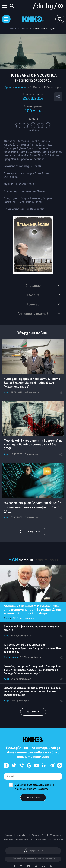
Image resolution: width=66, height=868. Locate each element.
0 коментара (32, 392)
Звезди (8, 618)
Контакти (22, 835)
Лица (6, 700)
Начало (13, 29)
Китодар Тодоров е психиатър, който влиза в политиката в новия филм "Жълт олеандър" (32, 383)
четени (26, 560)
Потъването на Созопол (44, 29)
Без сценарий (11, 657)
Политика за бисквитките (50, 840)
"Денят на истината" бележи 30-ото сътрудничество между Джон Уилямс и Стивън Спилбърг (32, 610)
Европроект (56, 835)
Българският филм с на (32, 507)
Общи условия (39, 835)
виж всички (33, 712)
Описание (33, 286)
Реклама (8, 835)
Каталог (24, 29)
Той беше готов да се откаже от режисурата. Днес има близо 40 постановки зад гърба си (32, 648)
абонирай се (33, 798)
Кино (6, 392)
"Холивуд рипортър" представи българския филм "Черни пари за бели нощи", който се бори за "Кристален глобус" (32, 670)
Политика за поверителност (18, 840)
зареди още (33, 531)
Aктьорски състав (33, 314)
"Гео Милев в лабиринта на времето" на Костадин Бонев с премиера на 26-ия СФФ (33, 444)
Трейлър (33, 304)
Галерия (33, 295)
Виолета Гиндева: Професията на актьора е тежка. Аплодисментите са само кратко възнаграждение (32, 691)
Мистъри (21, 87)
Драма (8, 87)
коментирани (46, 560)
